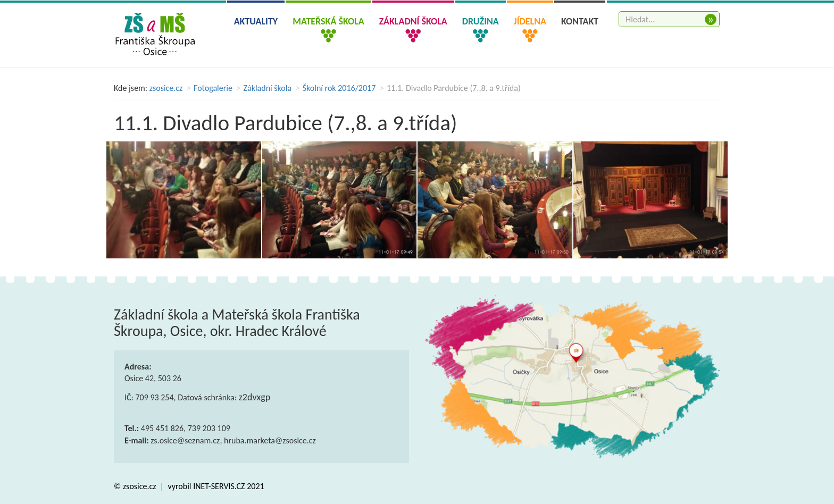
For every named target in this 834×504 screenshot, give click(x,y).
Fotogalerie (213, 88)
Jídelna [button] (530, 21)
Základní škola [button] (413, 21)
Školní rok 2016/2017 (339, 88)
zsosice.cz (166, 88)
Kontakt (580, 21)
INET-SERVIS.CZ (219, 486)
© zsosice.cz (136, 486)
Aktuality (256, 21)
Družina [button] (481, 21)
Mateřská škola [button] (328, 21)
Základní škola (268, 88)
